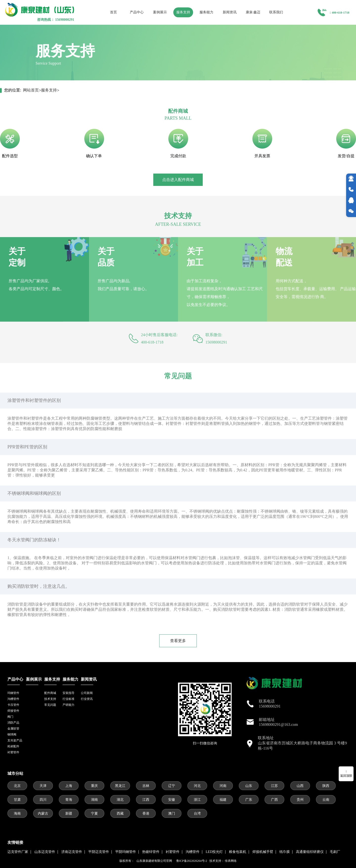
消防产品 (13, 723)
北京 (17, 786)
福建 (223, 800)
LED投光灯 (214, 852)
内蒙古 (43, 813)
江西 (146, 800)
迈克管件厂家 (18, 852)
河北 (197, 786)
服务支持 (49, 90)
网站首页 (31, 90)
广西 (274, 800)
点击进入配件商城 (178, 180)
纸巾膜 (285, 852)
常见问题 (50, 705)
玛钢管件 (13, 693)
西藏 (120, 813)
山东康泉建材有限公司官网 (155, 861)
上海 (69, 786)
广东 (249, 800)
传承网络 (231, 861)
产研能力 (68, 705)
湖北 (120, 800)
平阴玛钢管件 (126, 852)
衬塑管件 (13, 752)
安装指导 (68, 693)
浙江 (197, 800)
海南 (17, 813)
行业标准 (68, 699)
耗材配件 (13, 746)
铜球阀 (12, 734)
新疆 (69, 813)
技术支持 (50, 699)
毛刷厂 (335, 852)
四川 (43, 800)
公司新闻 (87, 693)
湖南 (94, 800)
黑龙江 (120, 786)
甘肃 (17, 800)
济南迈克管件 (72, 852)
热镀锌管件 (151, 852)
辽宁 (172, 786)
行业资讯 (87, 699)
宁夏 (94, 813)
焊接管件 (13, 711)
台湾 (197, 813)
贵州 (300, 800)
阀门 (10, 717)
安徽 (172, 800)
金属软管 (13, 729)
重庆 (94, 786)
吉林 (146, 786)
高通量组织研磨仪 (310, 852)
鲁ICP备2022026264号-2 (192, 861)
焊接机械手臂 (263, 852)
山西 (300, 786)
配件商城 (50, 693)
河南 (223, 786)
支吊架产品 (15, 740)
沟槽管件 (13, 699)
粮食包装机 (238, 852)
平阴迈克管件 (99, 852)
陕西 (326, 786)
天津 (43, 786)
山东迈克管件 (45, 852)
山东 (249, 786)
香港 (146, 813)
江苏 (274, 786)
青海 (69, 800)
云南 (326, 800)
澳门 (172, 813)
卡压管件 (13, 705)
